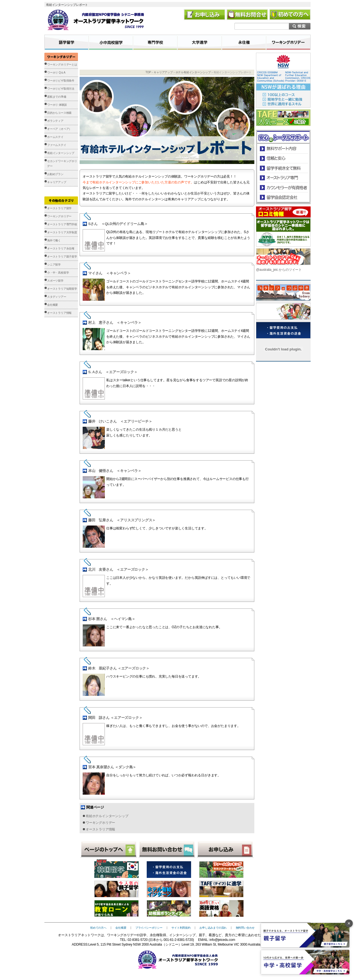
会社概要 (53, 305)
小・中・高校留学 (58, 273)
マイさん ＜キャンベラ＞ (110, 273)
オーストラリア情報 (59, 313)
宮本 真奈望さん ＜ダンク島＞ (112, 767)
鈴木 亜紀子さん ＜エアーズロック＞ (119, 668)
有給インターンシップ (61, 153)
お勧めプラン (55, 174)
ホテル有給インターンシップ (193, 72)
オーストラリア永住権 (61, 248)
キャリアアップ (57, 182)
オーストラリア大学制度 (62, 232)
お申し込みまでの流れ (213, 928)
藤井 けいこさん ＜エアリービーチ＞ (120, 421)
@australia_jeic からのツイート (279, 270)
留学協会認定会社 (283, 197)
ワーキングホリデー (59, 216)
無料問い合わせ (245, 928)
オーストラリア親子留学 (62, 257)
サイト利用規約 (181, 928)
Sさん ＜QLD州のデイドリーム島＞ (118, 224)
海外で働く (54, 240)
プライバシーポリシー (149, 928)
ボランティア (55, 121)
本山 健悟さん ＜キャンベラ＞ (115, 471)
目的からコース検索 (59, 113)
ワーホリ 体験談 (57, 105)
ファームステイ (57, 145)
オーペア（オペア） (59, 129)
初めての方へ (98, 928)
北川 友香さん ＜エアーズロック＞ (118, 569)
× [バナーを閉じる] (349, 923)
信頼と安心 (283, 158)
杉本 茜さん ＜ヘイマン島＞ (112, 619)
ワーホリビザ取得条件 (61, 81)
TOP (148, 72)
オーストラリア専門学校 (62, 224)
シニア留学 (54, 265)
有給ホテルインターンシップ (107, 816)
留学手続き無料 (283, 168)
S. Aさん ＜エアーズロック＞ (113, 372)
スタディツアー (57, 297)
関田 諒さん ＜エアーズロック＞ (115, 718)
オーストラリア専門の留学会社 (283, 178)
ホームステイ (55, 137)
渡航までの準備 (57, 97)
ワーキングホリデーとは (62, 65)
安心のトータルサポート (283, 149)
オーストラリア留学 (59, 208)
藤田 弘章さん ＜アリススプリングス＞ (122, 520)
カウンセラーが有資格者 (283, 187)
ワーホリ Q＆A (56, 73)
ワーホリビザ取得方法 (61, 89)
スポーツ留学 (55, 281)
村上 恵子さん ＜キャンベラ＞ (115, 323)
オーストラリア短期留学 (62, 289)
